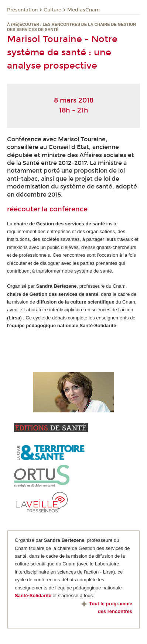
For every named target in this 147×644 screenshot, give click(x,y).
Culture (52, 10)
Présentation (22, 10)
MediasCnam (83, 10)
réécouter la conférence (47, 209)
